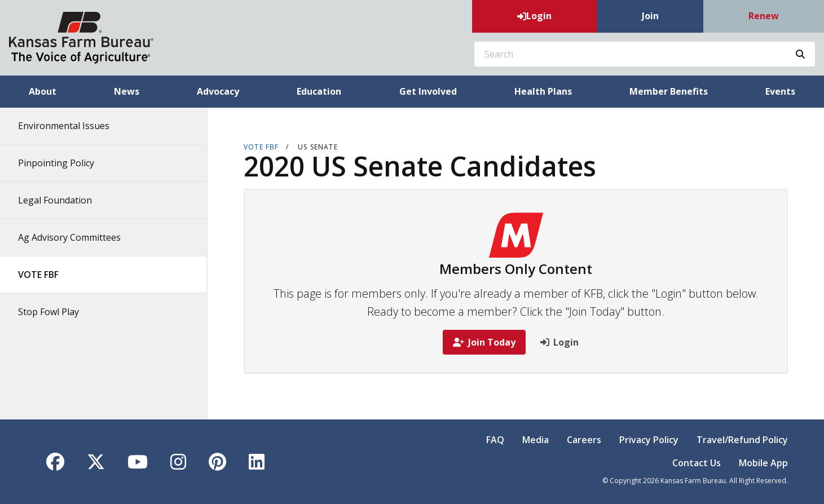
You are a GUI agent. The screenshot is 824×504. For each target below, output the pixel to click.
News (127, 91)
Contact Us (697, 463)
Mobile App (763, 463)
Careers (584, 440)
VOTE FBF (38, 275)
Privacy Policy (649, 440)
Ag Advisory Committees (69, 237)
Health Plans (543, 91)
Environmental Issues (64, 126)
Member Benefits (669, 91)
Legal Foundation (55, 200)
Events (780, 91)
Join (650, 16)
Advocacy (218, 91)
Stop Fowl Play (49, 312)
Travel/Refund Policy (742, 440)
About (43, 91)
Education (319, 91)
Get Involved (428, 91)
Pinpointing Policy (56, 163)
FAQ (495, 440)
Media (536, 440)
